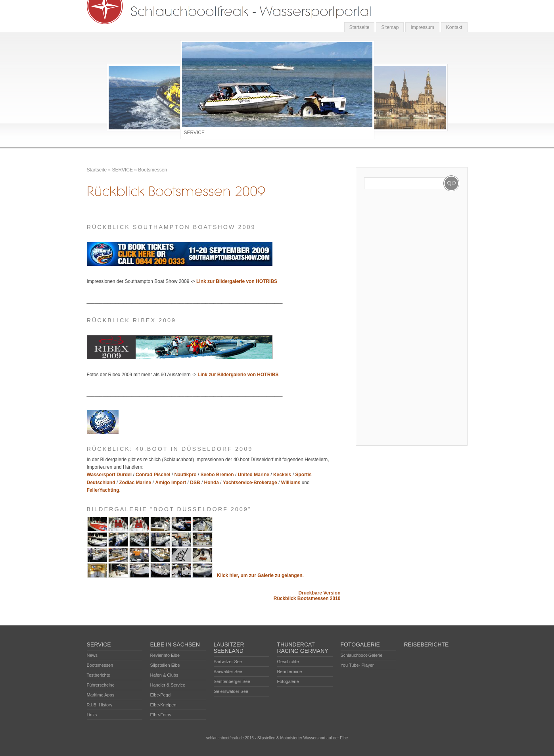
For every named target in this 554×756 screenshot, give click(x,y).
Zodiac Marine (135, 483)
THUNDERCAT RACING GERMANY (303, 648)
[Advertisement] (396, 318)
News (92, 655)
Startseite (359, 27)
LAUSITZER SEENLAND (229, 648)
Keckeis (282, 475)
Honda (212, 483)
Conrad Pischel (153, 475)
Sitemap (390, 27)
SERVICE (123, 170)
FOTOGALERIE (360, 644)
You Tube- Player (357, 665)
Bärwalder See (228, 671)
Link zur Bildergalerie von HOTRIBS (237, 281)
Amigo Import (171, 483)
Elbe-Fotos (161, 715)
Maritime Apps (101, 695)
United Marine (254, 475)
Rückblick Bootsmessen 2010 (307, 598)
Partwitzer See (228, 662)
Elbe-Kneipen (163, 705)
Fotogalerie (288, 681)
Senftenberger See (232, 681)
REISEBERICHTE (427, 644)
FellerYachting (103, 490)
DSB (195, 483)
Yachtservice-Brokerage (250, 483)
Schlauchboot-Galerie (362, 655)
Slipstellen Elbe (165, 665)
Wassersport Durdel (109, 475)
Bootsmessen (152, 170)
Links (92, 715)
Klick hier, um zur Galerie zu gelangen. (260, 575)
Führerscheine (101, 685)
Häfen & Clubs (164, 675)
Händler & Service (168, 685)
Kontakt (454, 27)
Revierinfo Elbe (165, 655)
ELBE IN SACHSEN (175, 644)
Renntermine (290, 671)
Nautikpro (185, 475)
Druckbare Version (319, 593)
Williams (291, 483)
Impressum (422, 27)
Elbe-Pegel (161, 695)
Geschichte (288, 662)
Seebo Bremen (217, 475)
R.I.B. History (100, 705)
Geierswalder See (231, 691)
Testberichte (99, 675)
